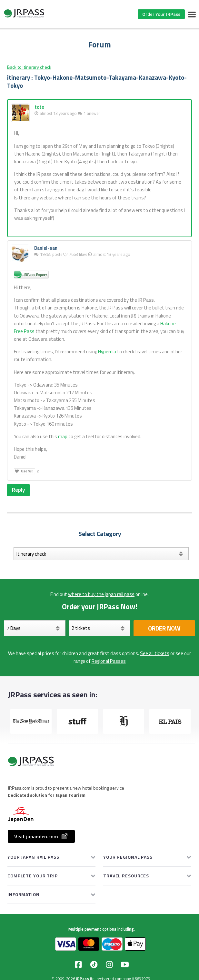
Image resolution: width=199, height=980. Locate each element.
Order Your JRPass (161, 14)
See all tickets (155, 653)
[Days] (35, 628)
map (63, 436)
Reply (18, 490)
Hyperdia (107, 352)
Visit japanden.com (41, 836)
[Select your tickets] (99, 628)
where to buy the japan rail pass (101, 594)
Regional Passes (109, 661)
